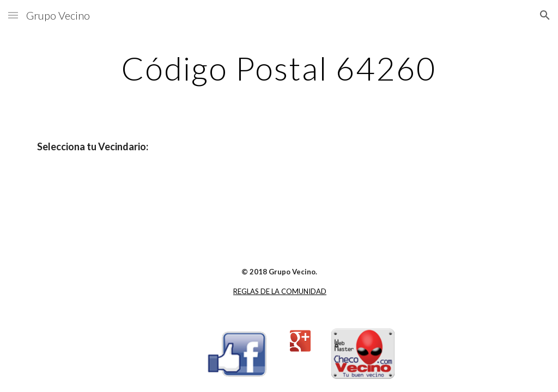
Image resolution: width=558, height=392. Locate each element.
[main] (279, 68)
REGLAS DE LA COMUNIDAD (280, 291)
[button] (13, 15)
